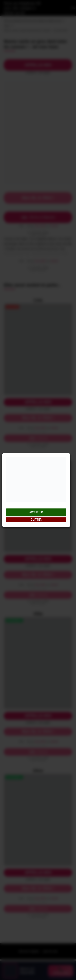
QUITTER (36, 520)
